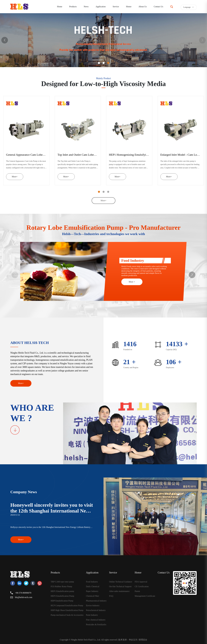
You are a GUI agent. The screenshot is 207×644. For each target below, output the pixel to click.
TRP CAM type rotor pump (62, 582)
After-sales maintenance (119, 591)
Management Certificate (145, 596)
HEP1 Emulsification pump (62, 591)
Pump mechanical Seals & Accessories (67, 615)
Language (189, 7)
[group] (103, 40)
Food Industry (92, 582)
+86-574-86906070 (23, 593)
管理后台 (143, 640)
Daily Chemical (93, 587)
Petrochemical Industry (96, 610)
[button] (5, 40)
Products (73, 7)
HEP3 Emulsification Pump (62, 596)
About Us (143, 7)
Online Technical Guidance (121, 582)
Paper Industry (92, 591)
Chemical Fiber (92, 596)
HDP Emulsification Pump (62, 601)
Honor (129, 7)
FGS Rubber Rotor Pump (61, 587)
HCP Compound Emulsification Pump (67, 606)
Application (101, 7)
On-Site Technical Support (120, 587)
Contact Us (159, 7)
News (86, 7)
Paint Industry (92, 615)
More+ (15, 177)
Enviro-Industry (93, 606)
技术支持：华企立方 (128, 640)
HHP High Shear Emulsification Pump (67, 610)
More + (132, 282)
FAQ (111, 596)
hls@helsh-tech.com (24, 597)
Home (60, 7)
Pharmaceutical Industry (96, 601)
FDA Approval (141, 582)
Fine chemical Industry (96, 620)
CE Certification (142, 587)
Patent (137, 591)
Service (116, 7)
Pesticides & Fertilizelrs (96, 625)
